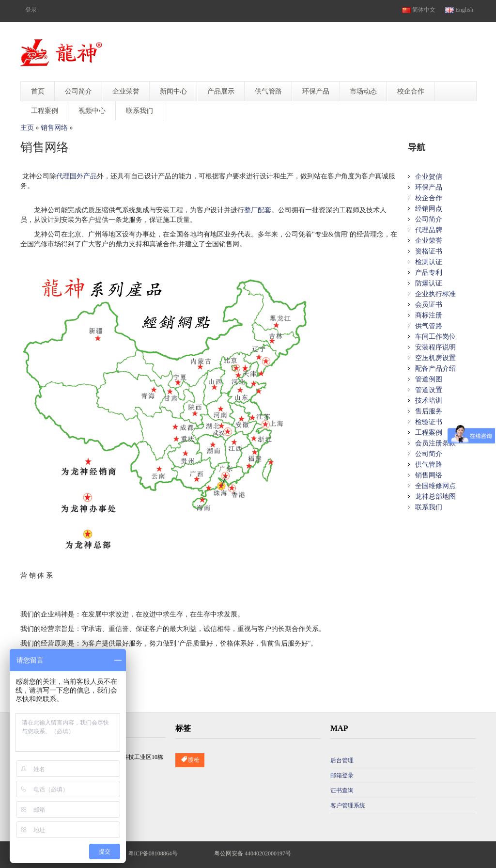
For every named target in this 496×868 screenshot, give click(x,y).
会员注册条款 (435, 443)
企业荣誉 (429, 241)
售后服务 (429, 411)
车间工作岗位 (435, 337)
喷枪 (190, 760)
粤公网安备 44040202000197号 (253, 853)
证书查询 (342, 790)
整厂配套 (258, 210)
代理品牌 (429, 230)
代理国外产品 (77, 176)
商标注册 (429, 315)
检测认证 (429, 262)
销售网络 (54, 128)
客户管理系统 (348, 805)
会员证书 (429, 305)
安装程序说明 (435, 347)
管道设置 (429, 390)
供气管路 (429, 326)
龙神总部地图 (435, 497)
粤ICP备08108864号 (153, 853)
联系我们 (429, 507)
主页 (27, 128)
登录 (31, 10)
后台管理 (342, 760)
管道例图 (429, 379)
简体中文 (419, 10)
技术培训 (429, 401)
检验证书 (429, 422)
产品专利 (429, 273)
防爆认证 (429, 283)
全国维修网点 (435, 486)
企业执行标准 (435, 294)
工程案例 (429, 433)
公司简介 (429, 219)
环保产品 (429, 187)
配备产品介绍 (435, 369)
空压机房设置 (435, 358)
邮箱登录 (342, 775)
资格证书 (429, 251)
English (459, 10)
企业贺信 (429, 177)
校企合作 (429, 198)
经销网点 (429, 209)
